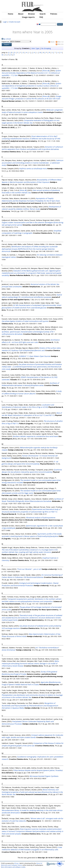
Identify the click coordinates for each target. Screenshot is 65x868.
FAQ (41, 17)
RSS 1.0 (61, 42)
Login (5, 22)
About (21, 14)
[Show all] (46, 71)
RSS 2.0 (61, 44)
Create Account (14, 22)
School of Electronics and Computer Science (22, 864)
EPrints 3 (17, 863)
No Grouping (46, 48)
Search (43, 14)
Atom (53, 42)
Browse (32, 14)
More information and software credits (13, 867)
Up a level (7, 39)
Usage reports (28, 17)
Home (11, 14)
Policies (54, 14)
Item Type (35, 48)
